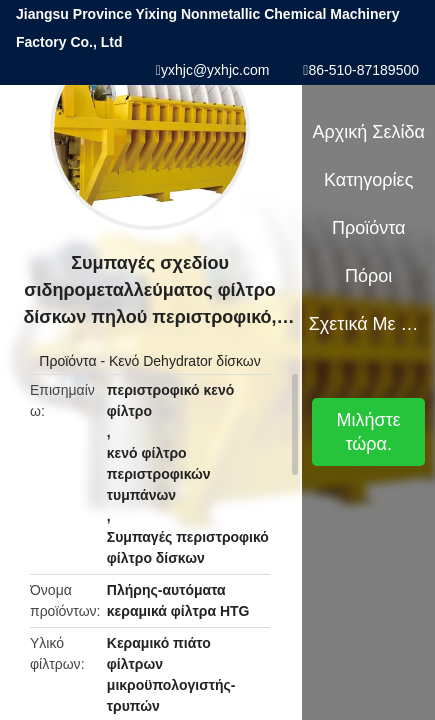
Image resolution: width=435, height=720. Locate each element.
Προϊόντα (67, 361)
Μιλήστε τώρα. (369, 432)
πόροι (368, 276)
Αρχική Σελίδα (369, 132)
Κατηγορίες (368, 180)
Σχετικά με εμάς (369, 324)
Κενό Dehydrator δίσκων (185, 361)
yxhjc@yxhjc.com (215, 70)
